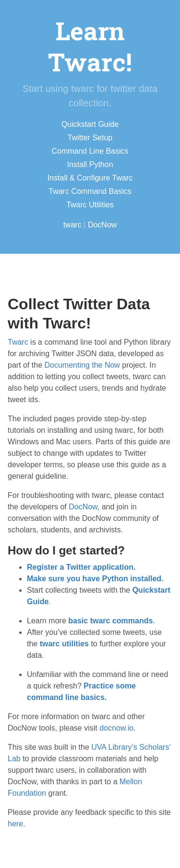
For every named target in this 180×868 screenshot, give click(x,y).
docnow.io (116, 728)
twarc (72, 225)
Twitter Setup (90, 138)
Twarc (18, 342)
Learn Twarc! (90, 46)
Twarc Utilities (90, 205)
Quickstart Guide (90, 124)
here (15, 824)
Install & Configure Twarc (90, 178)
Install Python (90, 164)
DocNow (102, 225)
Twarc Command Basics (90, 191)
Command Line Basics (90, 151)
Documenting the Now (82, 365)
